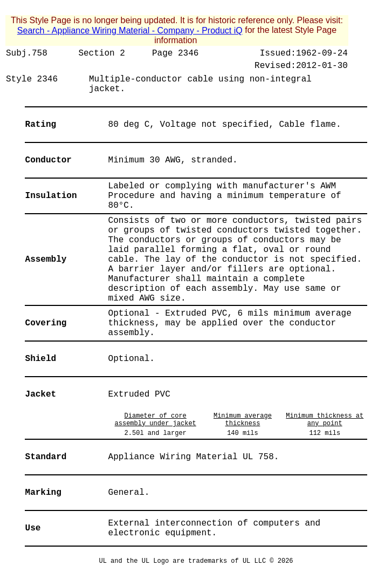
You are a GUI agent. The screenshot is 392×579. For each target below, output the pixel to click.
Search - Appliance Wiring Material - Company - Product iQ (130, 30)
